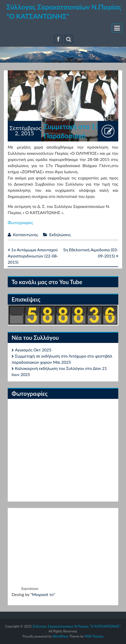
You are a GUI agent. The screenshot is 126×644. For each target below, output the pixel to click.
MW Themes (94, 636)
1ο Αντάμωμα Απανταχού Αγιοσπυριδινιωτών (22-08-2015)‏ (33, 256)
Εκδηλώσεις (60, 234)
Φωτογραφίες (20, 222)
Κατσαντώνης (26, 234)
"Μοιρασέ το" (43, 594)
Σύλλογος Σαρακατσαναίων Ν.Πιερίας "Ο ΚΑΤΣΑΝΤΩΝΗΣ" (76, 626)
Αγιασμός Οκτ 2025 (33, 350)
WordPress (61, 636)
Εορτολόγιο (30, 589)
